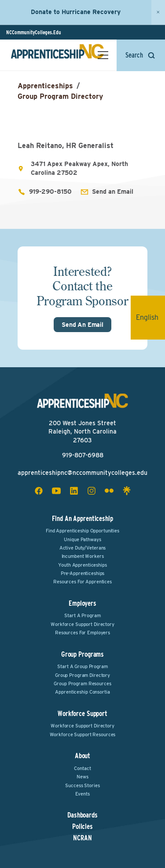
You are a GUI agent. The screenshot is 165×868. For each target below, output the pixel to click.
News (82, 777)
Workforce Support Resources (83, 734)
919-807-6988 (83, 455)
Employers (82, 603)
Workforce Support (82, 714)
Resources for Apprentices (82, 582)
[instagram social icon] (92, 491)
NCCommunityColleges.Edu (34, 32)
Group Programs (82, 654)
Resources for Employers (82, 633)
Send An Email (82, 325)
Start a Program (82, 615)
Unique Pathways (82, 539)
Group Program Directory (60, 96)
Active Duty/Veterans (83, 548)
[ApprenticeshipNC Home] (57, 55)
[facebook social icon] (39, 491)
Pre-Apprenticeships (83, 573)
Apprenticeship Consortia (82, 692)
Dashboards (82, 815)
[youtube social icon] (56, 491)
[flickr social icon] (109, 491)
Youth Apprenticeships (82, 565)
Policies (82, 827)
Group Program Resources (82, 684)
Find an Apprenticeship (82, 519)
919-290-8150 (50, 192)
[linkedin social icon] (74, 491)
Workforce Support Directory (82, 624)
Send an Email (113, 192)
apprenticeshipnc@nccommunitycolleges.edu (82, 473)
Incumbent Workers (83, 556)
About (82, 756)
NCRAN (82, 838)
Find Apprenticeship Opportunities (82, 531)
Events (82, 794)
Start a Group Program (82, 666)
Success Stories (82, 785)
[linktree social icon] (127, 491)
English (150, 317)
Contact (82, 768)
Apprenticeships (45, 86)
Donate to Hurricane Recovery (76, 12)
